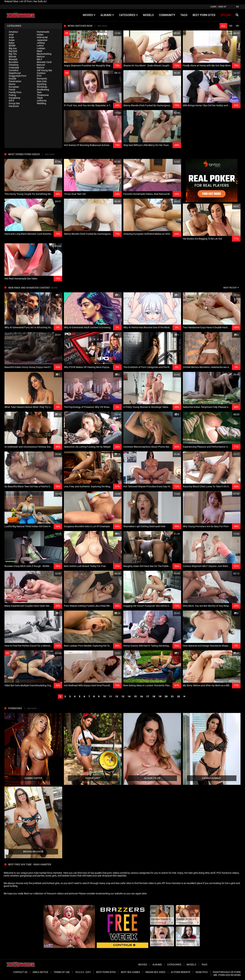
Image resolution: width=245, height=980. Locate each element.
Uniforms (42, 101)
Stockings (42, 87)
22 (179, 696)
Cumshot (14, 70)
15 (135, 696)
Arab (11, 37)
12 (117, 696)
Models (191, 965)
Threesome (43, 95)
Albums (157, 965)
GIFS (11, 101)
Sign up (222, 7)
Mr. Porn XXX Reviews (227, 975)
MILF (40, 59)
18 (154, 696)
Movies (143, 965)
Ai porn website (181, 972)
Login (213, 7)
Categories (174, 965)
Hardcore (14, 106)
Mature (41, 57)
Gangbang (14, 98)
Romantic (42, 79)
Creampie (14, 68)
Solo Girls (42, 81)
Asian (12, 40)
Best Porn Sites (106, 972)
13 (123, 696)
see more (102, 26)
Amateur (13, 32)
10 (104, 696)
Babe (12, 43)
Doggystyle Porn (18, 76)
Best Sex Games (130, 972)
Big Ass (13, 48)
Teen (39, 92)
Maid (39, 51)
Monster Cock (44, 62)
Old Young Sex (44, 70)
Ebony (12, 84)
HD (231, 26)
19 (160, 696)
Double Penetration (15, 80)
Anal (11, 35)
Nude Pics (202, 972)
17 (148, 696)
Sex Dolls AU (40, 1)
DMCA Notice (40, 972)
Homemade (43, 32)
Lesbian (41, 48)
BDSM (12, 46)
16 (141, 696)
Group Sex (14, 103)
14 (129, 696)
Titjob (40, 98)
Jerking (41, 43)
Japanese (42, 40)
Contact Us (20, 972)
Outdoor (41, 73)
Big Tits (13, 54)
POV (39, 76)
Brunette (13, 62)
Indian (40, 35)
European (14, 87)
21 (172, 696)
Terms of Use (62, 972)
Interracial (42, 37)
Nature (40, 68)
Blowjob (13, 59)
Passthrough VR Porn (227, 972)
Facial (12, 90)
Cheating (14, 65)
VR (237, 26)
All (223, 26)
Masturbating (44, 54)
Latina (40, 46)
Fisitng (12, 95)
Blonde (12, 57)
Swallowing (43, 90)
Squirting (42, 84)
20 (166, 696)
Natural (41, 65)
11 (110, 696)
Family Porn (15, 92)
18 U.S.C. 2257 (83, 972)
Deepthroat (15, 73)
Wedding (41, 103)
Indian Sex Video (155, 972)
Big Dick (13, 51)
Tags (204, 965)
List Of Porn (26, 1)
